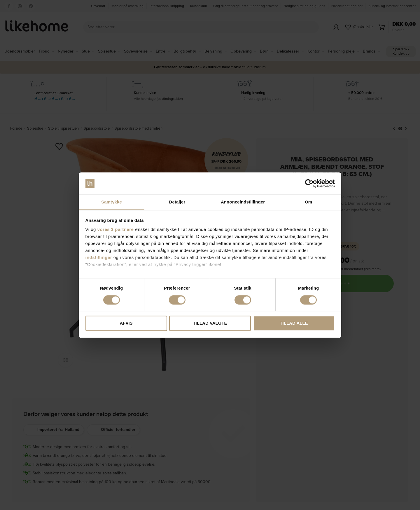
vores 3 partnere (116, 230)
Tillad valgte (210, 323)
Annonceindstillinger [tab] (243, 202)
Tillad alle (294, 323)
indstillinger (99, 258)
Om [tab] (308, 202)
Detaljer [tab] (177, 202)
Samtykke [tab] (112, 202)
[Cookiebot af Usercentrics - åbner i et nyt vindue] (309, 183)
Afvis (126, 323)
